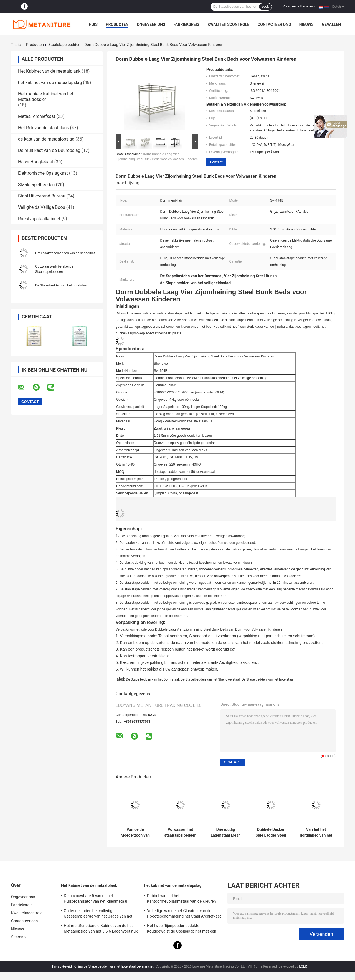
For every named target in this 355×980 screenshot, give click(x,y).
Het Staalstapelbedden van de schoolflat (65, 253)
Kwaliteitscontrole (228, 24)
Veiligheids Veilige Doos (42, 207)
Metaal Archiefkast (37, 116)
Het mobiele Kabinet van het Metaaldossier (46, 97)
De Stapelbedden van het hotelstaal (61, 285)
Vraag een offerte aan (299, 6)
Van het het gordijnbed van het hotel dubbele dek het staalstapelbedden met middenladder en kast (316, 832)
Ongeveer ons (151, 24)
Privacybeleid (62, 966)
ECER (303, 966)
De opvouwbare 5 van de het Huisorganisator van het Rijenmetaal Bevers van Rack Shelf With (96, 899)
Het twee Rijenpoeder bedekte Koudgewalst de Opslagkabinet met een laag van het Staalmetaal (182, 929)
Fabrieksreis (187, 24)
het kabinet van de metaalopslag (50, 82)
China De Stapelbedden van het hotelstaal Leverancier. (115, 966)
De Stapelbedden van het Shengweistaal (210, 679)
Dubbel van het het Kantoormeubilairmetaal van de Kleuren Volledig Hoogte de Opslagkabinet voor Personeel (182, 899)
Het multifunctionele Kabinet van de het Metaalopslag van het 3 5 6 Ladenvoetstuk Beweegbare (101, 929)
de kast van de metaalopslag (46, 139)
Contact (216, 162)
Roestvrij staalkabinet (39, 219)
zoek (265, 7)
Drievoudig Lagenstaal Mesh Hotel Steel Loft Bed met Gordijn (226, 832)
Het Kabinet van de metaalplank (49, 71)
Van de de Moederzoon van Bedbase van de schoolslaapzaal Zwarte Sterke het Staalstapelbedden (135, 832)
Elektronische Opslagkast (43, 173)
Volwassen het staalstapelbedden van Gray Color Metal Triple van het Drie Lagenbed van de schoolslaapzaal (181, 832)
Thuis (16, 45)
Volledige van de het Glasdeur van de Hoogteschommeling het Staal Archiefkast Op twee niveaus (184, 914)
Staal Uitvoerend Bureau (42, 196)
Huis (93, 24)
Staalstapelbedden (64, 45)
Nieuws (306, 24)
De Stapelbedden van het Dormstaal (152, 679)
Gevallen (331, 24)
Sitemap (18, 937)
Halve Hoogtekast (36, 162)
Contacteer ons (274, 24)
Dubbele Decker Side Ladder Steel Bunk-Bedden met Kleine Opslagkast (271, 832)
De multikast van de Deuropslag (49, 150)
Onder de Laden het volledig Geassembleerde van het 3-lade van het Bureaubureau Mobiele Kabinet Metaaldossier (98, 914)
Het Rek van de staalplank (43, 128)
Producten (117, 24)
